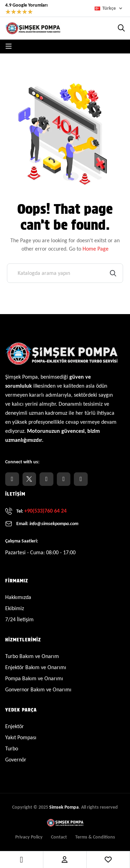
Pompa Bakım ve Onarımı (34, 678)
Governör (16, 760)
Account (65, 860)
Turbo (12, 748)
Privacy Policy (29, 837)
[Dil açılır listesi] (110, 8)
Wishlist (108, 860)
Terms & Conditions (95, 837)
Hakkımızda (18, 597)
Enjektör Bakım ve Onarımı (36, 667)
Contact (59, 837)
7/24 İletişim (19, 619)
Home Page (96, 249)
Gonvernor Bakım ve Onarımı (38, 689)
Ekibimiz (15, 608)
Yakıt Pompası (21, 737)
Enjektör (15, 726)
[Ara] (65, 273)
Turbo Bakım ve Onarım (32, 656)
